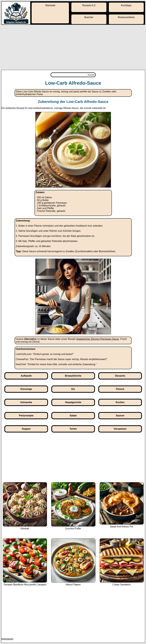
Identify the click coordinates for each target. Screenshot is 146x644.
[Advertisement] (73, 47)
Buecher (89, 17)
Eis (73, 389)
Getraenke (26, 402)
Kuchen (120, 402)
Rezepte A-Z (89, 5)
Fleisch (120, 389)
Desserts (120, 376)
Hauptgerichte (73, 402)
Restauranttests (126, 17)
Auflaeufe (26, 376)
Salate (73, 416)
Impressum (7, 639)
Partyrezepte (26, 416)
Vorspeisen (120, 429)
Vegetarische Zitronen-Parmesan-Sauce (98, 339)
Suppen (26, 429)
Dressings (26, 389)
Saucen (120, 416)
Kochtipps (126, 5)
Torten (73, 429)
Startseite (50, 5)
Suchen (91, 75)
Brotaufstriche (73, 376)
